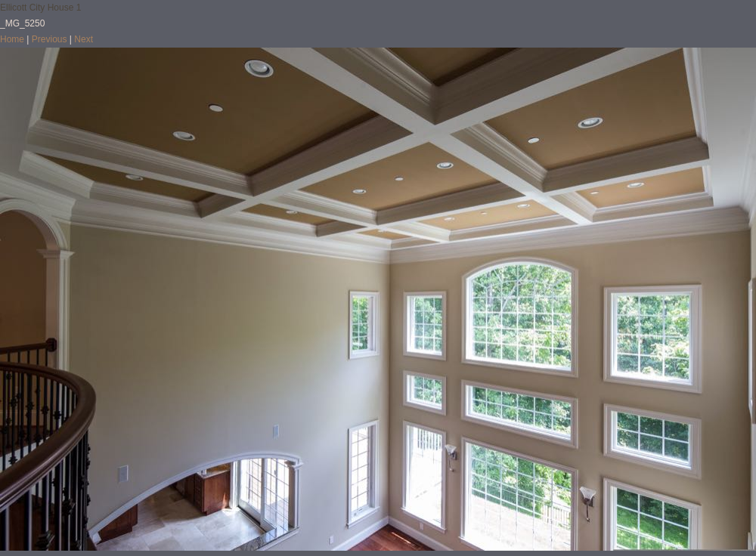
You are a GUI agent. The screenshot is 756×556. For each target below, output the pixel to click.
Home (12, 39)
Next (84, 39)
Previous (50, 39)
